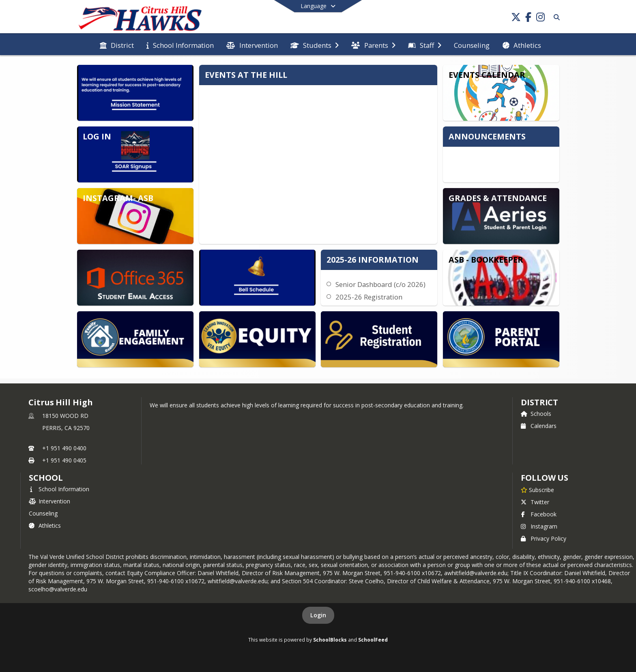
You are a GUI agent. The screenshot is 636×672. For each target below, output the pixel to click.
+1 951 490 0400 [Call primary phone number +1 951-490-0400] (64, 448)
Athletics (45, 525)
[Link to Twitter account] (516, 18)
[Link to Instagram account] (540, 18)
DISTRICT (539, 402)
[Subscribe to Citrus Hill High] (537, 490)
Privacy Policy (544, 538)
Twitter (535, 502)
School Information (59, 489)
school (46, 478)
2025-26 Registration (369, 297)
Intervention (49, 501)
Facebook (539, 514)
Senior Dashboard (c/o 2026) (380, 284)
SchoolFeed (373, 640)
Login (318, 615)
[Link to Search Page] (555, 17)
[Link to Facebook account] (528, 18)
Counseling (43, 513)
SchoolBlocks (330, 640)
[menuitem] (117, 45)
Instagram (539, 526)
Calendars (539, 426)
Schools (536, 414)
